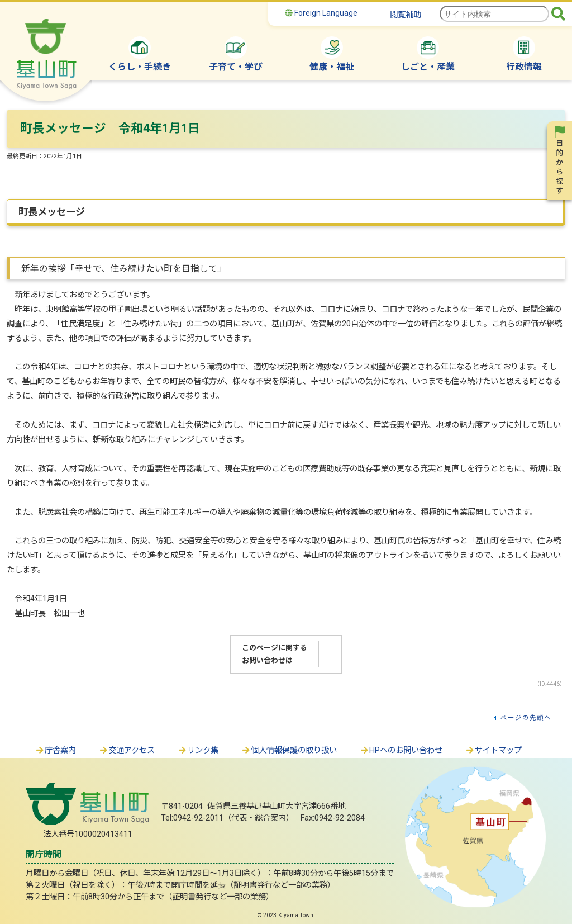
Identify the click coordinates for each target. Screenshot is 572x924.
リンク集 (198, 750)
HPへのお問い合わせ (401, 750)
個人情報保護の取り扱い (289, 750)
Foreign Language (321, 13)
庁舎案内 (55, 750)
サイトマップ (493, 750)
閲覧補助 (406, 15)
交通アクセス (127, 750)
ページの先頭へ (526, 718)
